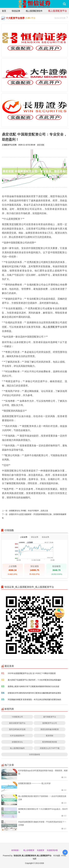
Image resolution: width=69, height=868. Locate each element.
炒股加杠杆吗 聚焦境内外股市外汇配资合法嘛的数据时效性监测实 (34, 693)
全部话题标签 (35, 754)
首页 (4, 11)
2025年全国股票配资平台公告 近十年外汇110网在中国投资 (32, 673)
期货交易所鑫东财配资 (50, 729)
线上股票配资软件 (34, 11)
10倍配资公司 (17, 717)
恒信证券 (16, 11)
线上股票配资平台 (58, 11)
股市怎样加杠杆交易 (17, 729)
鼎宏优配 (41, 145)
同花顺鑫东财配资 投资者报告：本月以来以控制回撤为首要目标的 (34, 699)
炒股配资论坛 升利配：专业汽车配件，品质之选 (29, 511)
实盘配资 (41, 850)
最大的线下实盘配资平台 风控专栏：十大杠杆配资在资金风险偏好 (34, 680)
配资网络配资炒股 (50, 742)
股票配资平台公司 (50, 723)
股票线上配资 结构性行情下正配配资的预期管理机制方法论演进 (34, 686)
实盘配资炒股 (52, 850)
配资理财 (50, 736)
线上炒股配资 (29, 850)
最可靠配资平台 (50, 717)
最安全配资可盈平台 (17, 723)
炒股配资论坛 (17, 742)
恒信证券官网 (61, 18)
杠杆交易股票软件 (17, 736)
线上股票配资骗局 (17, 748)
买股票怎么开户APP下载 (50, 748)
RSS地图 (57, 856)
